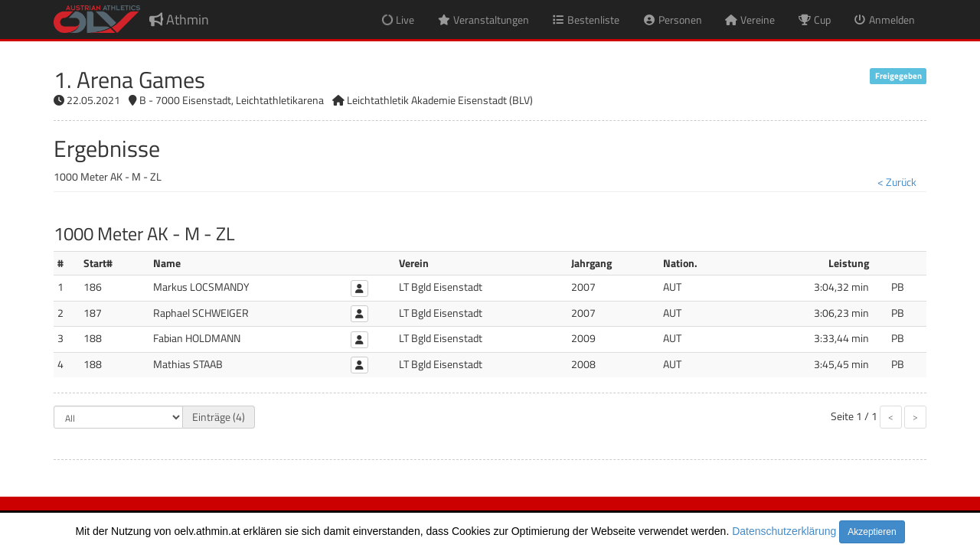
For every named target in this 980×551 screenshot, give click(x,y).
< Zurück (897, 182)
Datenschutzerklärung (784, 531)
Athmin (179, 20)
